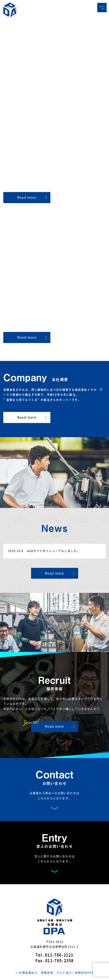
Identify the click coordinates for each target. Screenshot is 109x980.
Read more (32, 197)
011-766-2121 (59, 955)
